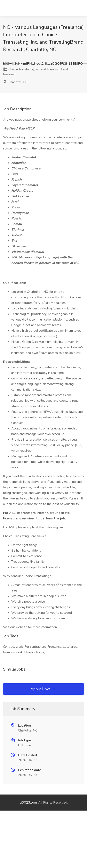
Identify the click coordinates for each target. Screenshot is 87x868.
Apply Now (43, 689)
